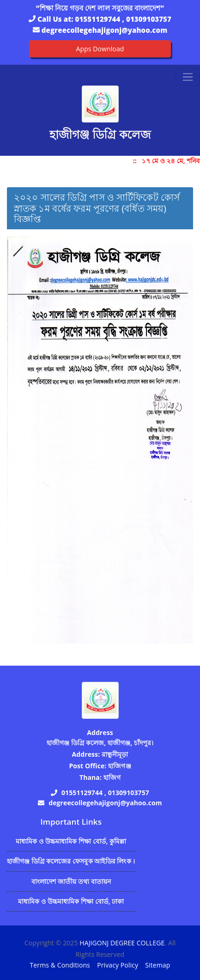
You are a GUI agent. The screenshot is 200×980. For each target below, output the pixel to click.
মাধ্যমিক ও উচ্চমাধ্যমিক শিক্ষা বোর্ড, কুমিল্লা (71, 841)
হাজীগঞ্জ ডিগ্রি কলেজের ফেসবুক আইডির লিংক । (71, 861)
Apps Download (100, 49)
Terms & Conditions (60, 965)
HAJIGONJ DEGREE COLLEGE (122, 943)
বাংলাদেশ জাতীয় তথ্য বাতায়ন (71, 881)
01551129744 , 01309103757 (123, 19)
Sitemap (158, 965)
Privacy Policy (118, 965)
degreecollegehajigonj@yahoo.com (104, 30)
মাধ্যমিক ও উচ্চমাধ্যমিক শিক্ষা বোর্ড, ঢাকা (71, 901)
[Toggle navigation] (188, 77)
